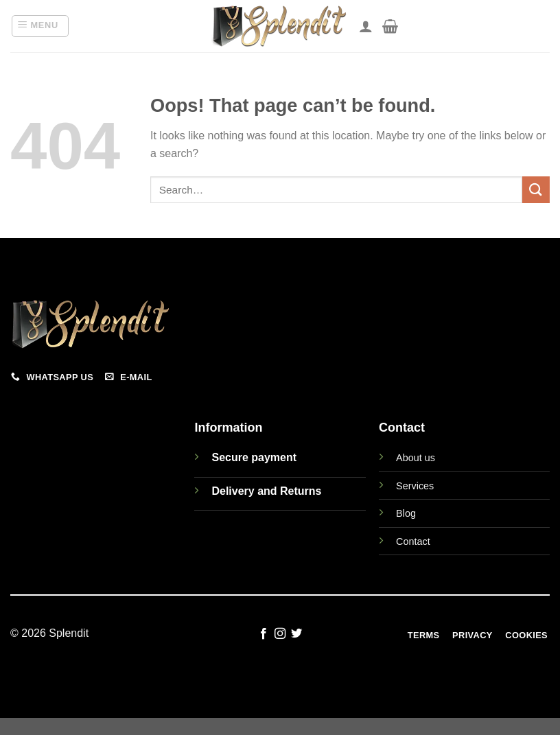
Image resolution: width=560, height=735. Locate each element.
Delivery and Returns (266, 491)
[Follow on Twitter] (296, 634)
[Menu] (40, 26)
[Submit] (536, 190)
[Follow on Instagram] (280, 634)
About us (416, 458)
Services (415, 486)
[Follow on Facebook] (263, 634)
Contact (413, 541)
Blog (406, 513)
